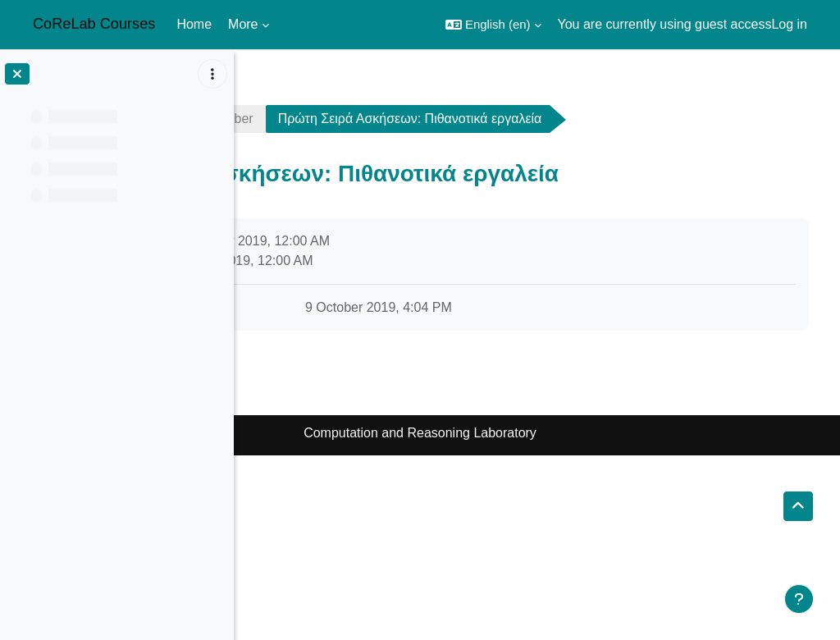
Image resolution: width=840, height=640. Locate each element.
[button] (493, 25)
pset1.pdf (343, 307)
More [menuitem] (243, 24)
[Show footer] (799, 599)
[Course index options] (212, 74)
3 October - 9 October (424, 119)
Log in (789, 24)
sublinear (292, 119)
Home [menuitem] (194, 24)
